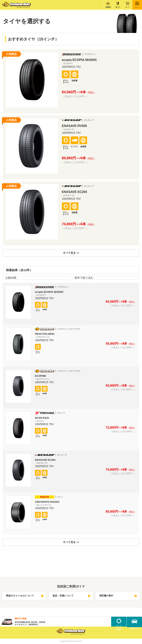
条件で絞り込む (84, 278)
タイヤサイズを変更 (119, 627)
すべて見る (71, 253)
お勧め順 (11, 278)
